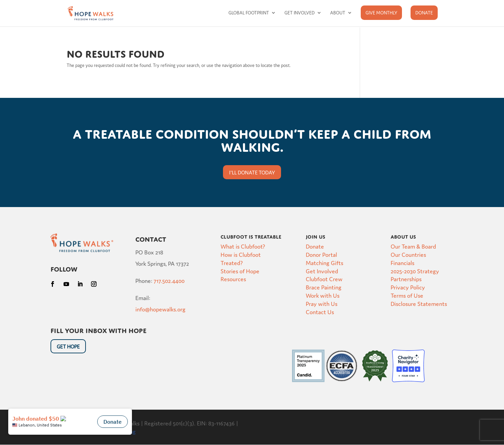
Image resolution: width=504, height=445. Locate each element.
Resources (233, 279)
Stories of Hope (240, 271)
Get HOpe (68, 346)
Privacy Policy (408, 287)
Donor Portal (321, 254)
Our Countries (408, 254)
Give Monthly (381, 13)
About (338, 13)
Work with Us (323, 295)
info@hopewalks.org (160, 309)
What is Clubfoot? (243, 246)
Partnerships (406, 279)
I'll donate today (252, 172)
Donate (424, 13)
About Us (403, 236)
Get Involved (300, 13)
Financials (402, 263)
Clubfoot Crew (324, 279)
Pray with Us (322, 303)
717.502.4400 (169, 280)
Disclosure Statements (419, 303)
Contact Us (320, 312)
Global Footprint (249, 13)
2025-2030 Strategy (415, 271)
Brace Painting (324, 287)
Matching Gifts (324, 263)
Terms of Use (407, 295)
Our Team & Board (413, 246)
